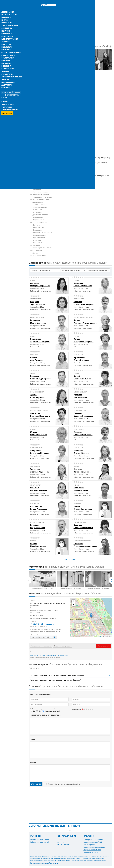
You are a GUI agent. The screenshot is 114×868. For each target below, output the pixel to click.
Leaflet (100, 636)
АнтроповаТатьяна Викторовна (83, 284)
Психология (6, 62)
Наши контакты (7, 107)
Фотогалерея (35, 59)
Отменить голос (83, 709)
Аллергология (7, 80)
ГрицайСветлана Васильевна (83, 377)
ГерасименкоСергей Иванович (81, 359)
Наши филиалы (36, 65)
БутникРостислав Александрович (85, 322)
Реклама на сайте (8, 99)
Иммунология (7, 29)
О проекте (5, 97)
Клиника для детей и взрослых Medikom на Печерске (49, 655)
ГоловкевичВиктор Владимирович (40, 377)
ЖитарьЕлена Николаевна (38, 433)
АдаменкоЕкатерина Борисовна (40, 284)
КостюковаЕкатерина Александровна (85, 545)
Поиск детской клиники (11, 88)
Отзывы (33, 67)
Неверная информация (62, 646)
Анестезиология (8, 8)
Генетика (5, 16)
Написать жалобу (103, 646)
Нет (40, 711)
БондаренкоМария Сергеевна (38, 322)
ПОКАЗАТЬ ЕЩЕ (70, 559)
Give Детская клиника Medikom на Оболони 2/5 (87, 709)
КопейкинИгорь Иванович (38, 526)
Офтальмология (8, 53)
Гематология (7, 13)
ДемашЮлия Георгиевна (38, 396)
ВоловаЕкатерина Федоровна (84, 340)
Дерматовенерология (10, 21)
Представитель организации (41, 646)
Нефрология (6, 45)
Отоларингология (8, 51)
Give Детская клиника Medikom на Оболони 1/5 (85, 709)
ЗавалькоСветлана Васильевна (83, 433)
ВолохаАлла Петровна (37, 359)
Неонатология (7, 43)
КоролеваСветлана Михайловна (83, 526)
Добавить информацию (10, 105)
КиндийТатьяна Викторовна (83, 508)
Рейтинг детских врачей (40, 842)
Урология (5, 67)
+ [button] (73, 601)
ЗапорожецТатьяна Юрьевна (81, 452)
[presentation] (30, 580)
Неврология (6, 40)
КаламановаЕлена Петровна (81, 489)
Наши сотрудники (37, 57)
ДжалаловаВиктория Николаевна (40, 415)
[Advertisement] (70, 16)
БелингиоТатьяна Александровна (84, 303)
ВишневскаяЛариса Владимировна (40, 340)
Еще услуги (6, 27)
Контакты (61, 842)
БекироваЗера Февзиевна (37, 303)
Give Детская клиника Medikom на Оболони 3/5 (88, 709)
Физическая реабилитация (12, 72)
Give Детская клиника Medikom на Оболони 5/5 (92, 709)
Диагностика (7, 24)
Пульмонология (8, 64)
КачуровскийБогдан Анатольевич (39, 508)
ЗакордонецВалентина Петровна (40, 452)
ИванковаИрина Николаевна (82, 470)
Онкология (6, 83)
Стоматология (7, 70)
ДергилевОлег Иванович (80, 396)
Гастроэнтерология (9, 11)
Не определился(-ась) (52, 711)
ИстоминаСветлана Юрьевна (39, 489)
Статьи (5, 93)
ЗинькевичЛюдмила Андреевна (39, 470)
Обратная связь (7, 102)
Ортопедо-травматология (11, 48)
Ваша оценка (76, 709)
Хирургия (5, 75)
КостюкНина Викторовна (38, 545)
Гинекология (7, 19)
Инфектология (7, 32)
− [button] (73, 605)
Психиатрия (6, 59)
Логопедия (6, 37)
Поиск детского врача (10, 90)
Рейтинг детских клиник (40, 839)
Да (34, 711)
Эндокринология (8, 78)
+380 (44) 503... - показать (49, 625)
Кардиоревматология (10, 35)
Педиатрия (6, 56)
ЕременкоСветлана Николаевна (83, 415)
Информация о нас (38, 54)
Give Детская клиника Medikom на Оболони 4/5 (90, 709)
